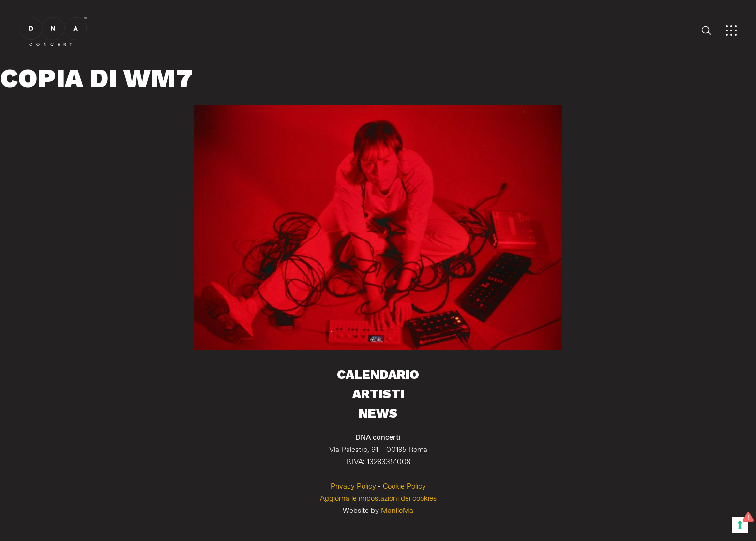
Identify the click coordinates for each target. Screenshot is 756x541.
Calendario (378, 374)
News (378, 413)
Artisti (378, 394)
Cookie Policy (404, 487)
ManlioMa (397, 511)
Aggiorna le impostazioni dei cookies (378, 499)
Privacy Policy (353, 487)
